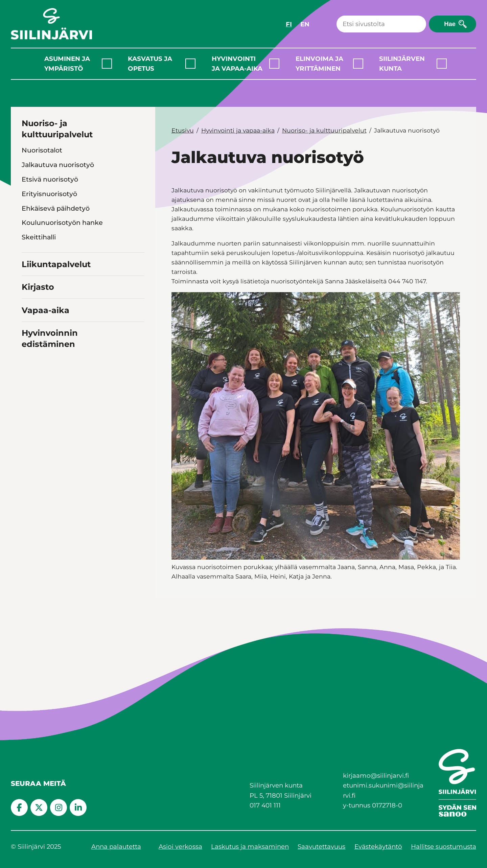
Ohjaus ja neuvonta (53, 266)
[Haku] (381, 24)
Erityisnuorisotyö (49, 194)
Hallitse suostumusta (444, 847)
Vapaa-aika (45, 369)
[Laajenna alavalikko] (107, 64)
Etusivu (183, 130)
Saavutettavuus (321, 847)
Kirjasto (38, 345)
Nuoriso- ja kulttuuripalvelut (57, 129)
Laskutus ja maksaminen (250, 847)
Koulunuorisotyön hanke (62, 222)
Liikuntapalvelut (56, 323)
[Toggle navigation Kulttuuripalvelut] (139, 295)
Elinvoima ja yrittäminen (319, 64)
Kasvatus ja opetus (150, 64)
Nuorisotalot (42, 150)
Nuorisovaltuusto (50, 252)
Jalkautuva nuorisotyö (58, 165)
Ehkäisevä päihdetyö (56, 208)
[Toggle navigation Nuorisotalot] (139, 150)
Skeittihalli (39, 237)
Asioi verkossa (180, 847)
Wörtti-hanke (44, 281)
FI (289, 24)
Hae (450, 24)
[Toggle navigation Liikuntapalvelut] (138, 322)
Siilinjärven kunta (402, 64)
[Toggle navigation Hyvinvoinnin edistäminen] (138, 402)
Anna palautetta (116, 847)
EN (305, 24)
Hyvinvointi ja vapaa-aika (237, 64)
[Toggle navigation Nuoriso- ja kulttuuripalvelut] (138, 134)
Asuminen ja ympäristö (67, 64)
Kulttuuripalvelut (50, 295)
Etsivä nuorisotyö (50, 179)
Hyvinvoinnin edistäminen (50, 397)
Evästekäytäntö (378, 847)
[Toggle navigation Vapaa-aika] (138, 368)
